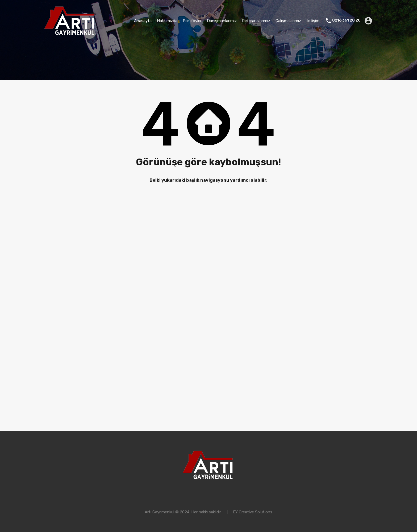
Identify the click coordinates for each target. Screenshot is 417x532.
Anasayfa (143, 21)
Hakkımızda (167, 21)
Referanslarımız (256, 21)
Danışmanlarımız (222, 21)
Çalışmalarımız (288, 21)
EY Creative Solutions (253, 512)
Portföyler (192, 21)
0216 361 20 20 (346, 20)
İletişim (313, 21)
